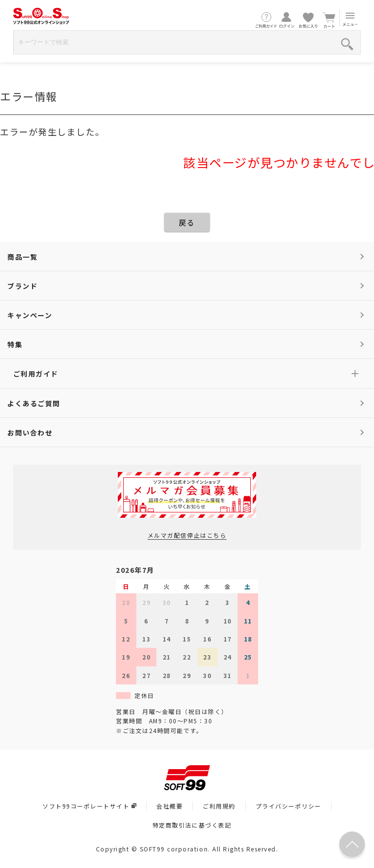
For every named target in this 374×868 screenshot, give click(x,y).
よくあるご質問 (34, 403)
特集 (15, 344)
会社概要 (169, 806)
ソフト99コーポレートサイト (89, 806)
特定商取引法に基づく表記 (192, 825)
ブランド (22, 286)
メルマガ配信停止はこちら (187, 535)
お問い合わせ (30, 433)
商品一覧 (22, 257)
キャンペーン (30, 315)
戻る (187, 222)
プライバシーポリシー (289, 806)
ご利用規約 (219, 806)
